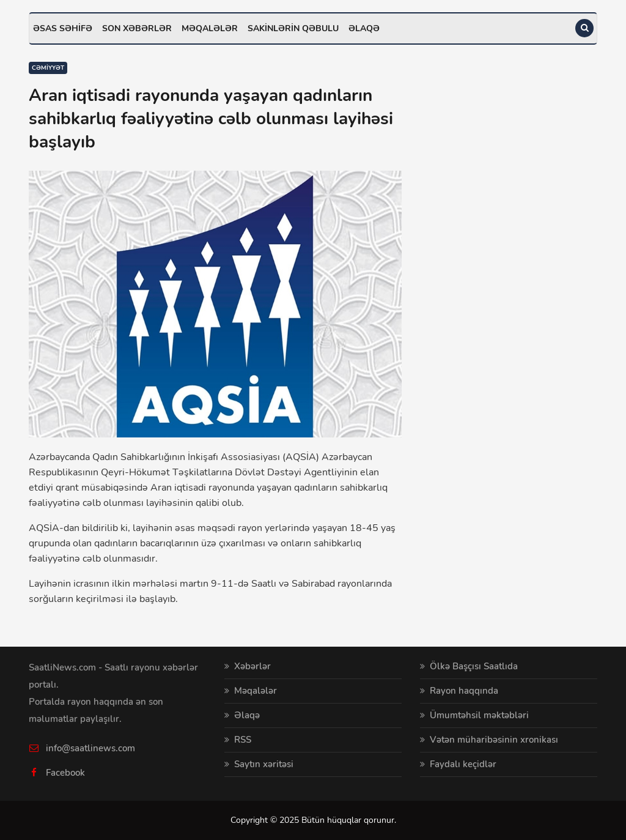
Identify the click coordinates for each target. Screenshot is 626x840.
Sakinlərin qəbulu (293, 28)
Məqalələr (210, 28)
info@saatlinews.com (90, 748)
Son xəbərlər (137, 28)
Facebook (65, 773)
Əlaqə (364, 28)
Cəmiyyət (48, 68)
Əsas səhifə (63, 28)
